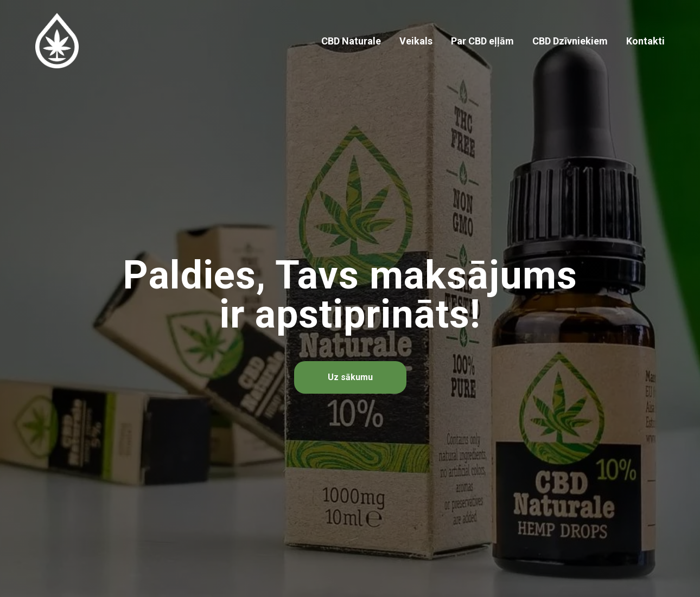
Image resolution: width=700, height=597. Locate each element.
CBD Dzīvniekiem (570, 41)
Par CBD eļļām (482, 41)
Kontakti (645, 41)
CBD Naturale (351, 41)
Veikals (416, 41)
